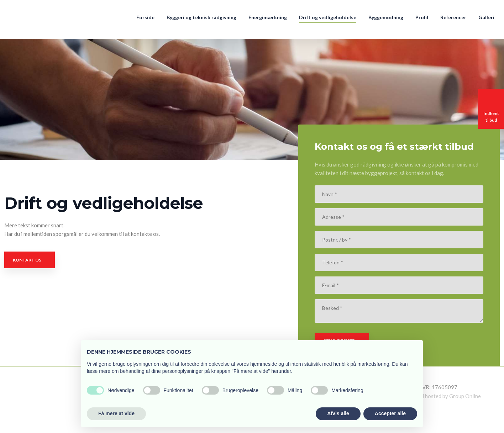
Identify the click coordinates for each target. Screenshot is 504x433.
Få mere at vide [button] (116, 413)
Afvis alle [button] (338, 413)
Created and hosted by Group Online (438, 396)
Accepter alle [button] (390, 413)
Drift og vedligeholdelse (328, 17)
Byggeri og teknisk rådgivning (201, 17)
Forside (145, 17)
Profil (422, 17)
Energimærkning (268, 17)
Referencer (453, 17)
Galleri (486, 17)
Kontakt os (27, 260)
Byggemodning (386, 17)
